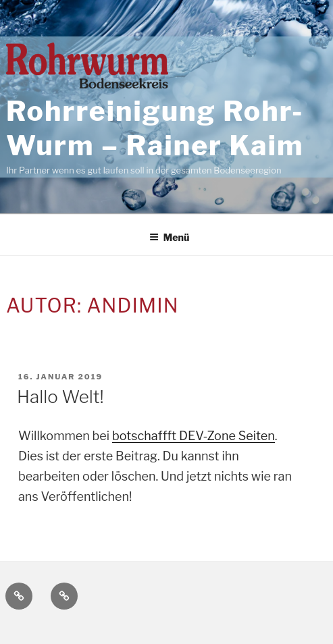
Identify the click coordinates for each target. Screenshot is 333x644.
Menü (170, 237)
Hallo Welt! (60, 397)
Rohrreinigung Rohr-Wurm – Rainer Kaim (155, 128)
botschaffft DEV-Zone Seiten (194, 436)
